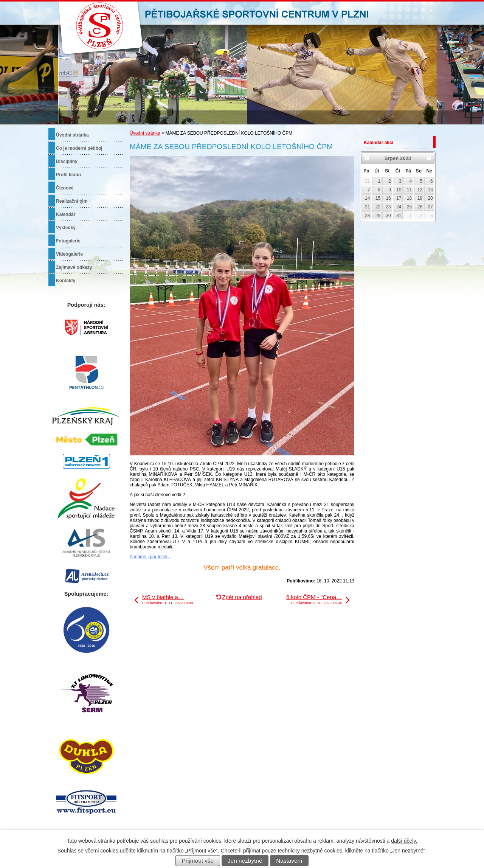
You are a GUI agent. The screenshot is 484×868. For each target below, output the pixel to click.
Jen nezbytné (245, 861)
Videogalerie (69, 254)
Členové (65, 188)
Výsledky (66, 228)
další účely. (404, 841)
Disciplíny (67, 161)
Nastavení (289, 861)
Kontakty (66, 281)
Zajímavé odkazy (74, 267)
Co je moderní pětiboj (79, 148)
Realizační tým (72, 201)
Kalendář (66, 214)
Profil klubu (68, 175)
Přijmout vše (198, 861)
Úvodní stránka (145, 133)
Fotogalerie (68, 241)
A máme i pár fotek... (150, 557)
